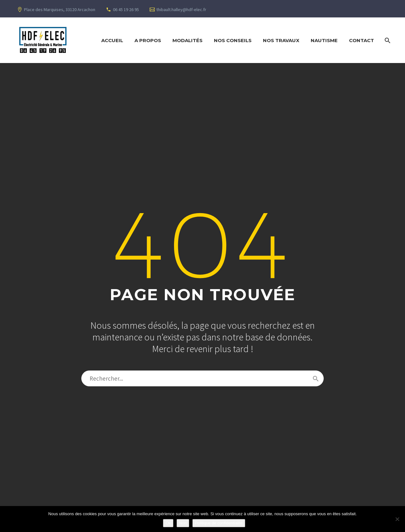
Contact (361, 40)
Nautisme (324, 40)
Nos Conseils (233, 40)
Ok (168, 523)
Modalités (187, 40)
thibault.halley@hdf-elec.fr (181, 9)
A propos (148, 40)
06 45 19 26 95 (126, 9)
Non (183, 523)
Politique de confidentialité (219, 523)
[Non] (397, 519)
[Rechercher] (387, 40)
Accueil (112, 40)
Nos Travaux (281, 40)
